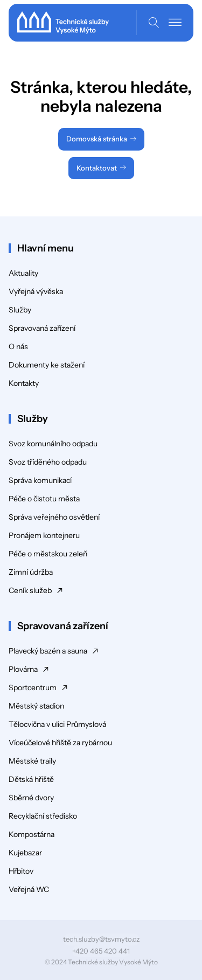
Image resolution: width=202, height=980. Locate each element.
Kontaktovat (97, 168)
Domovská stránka (97, 139)
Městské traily (32, 761)
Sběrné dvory (31, 798)
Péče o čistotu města (44, 499)
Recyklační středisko (43, 816)
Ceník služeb (30, 590)
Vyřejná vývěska (36, 291)
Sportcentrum (33, 688)
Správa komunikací (40, 480)
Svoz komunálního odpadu (53, 444)
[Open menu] (175, 23)
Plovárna (23, 669)
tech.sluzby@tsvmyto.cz (101, 939)
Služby (20, 310)
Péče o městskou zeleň (48, 554)
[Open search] (154, 23)
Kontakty (24, 383)
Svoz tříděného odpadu (48, 462)
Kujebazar (25, 853)
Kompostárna (32, 834)
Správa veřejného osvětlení (54, 517)
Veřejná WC (29, 889)
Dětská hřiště (31, 779)
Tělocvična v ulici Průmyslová (57, 724)
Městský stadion (36, 706)
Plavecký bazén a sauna (48, 651)
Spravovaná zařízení (42, 328)
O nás (18, 346)
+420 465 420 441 (101, 951)
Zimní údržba (31, 572)
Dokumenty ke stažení (47, 365)
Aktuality (23, 273)
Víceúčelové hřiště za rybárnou (60, 743)
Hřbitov (21, 871)
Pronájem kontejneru (44, 535)
